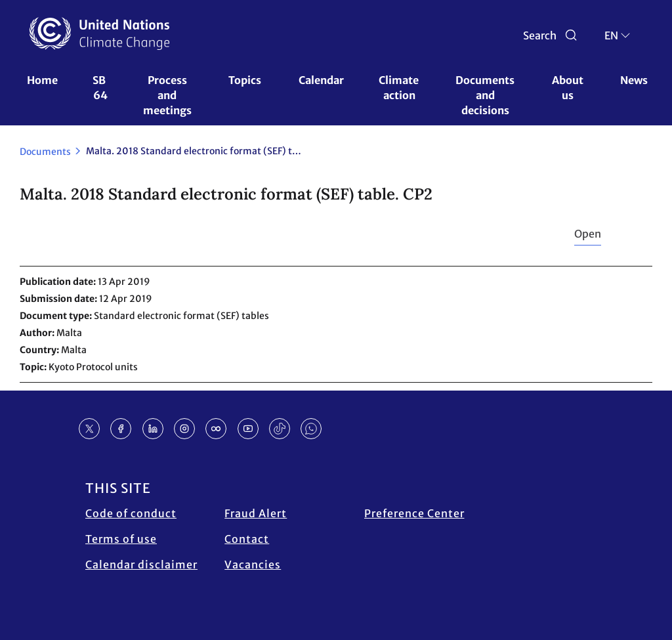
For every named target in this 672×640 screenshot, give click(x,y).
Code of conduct (131, 513)
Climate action (400, 88)
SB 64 (100, 88)
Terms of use (121, 539)
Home (42, 80)
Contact (247, 539)
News (634, 80)
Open (588, 234)
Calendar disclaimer (141, 565)
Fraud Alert (256, 513)
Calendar (321, 80)
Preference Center (414, 513)
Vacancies (253, 565)
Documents (45, 152)
